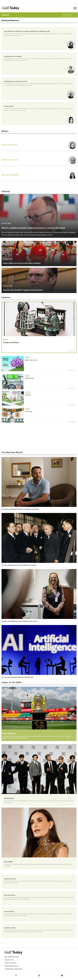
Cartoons (6, 297)
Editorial (6, 191)
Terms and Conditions (13, 969)
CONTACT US (9, 960)
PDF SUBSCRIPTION (12, 957)
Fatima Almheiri (10, 145)
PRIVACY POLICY (10, 963)
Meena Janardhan (10, 175)
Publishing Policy (12, 966)
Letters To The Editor (12, 682)
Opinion (5, 339)
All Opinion (69, 15)
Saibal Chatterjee (10, 160)
